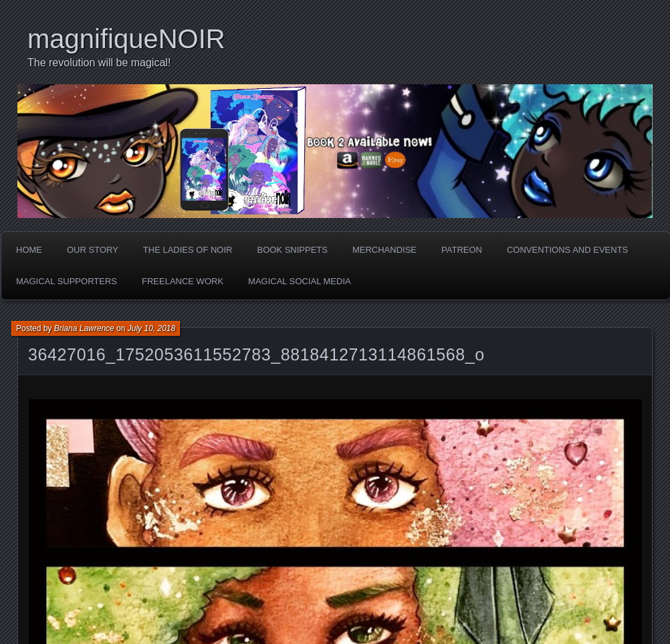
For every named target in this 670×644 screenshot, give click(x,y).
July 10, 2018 (151, 328)
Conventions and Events (567, 250)
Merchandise (384, 250)
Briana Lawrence (84, 328)
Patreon (462, 250)
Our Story (93, 250)
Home (29, 250)
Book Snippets (292, 250)
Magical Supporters (67, 281)
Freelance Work (183, 281)
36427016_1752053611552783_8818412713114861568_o (256, 354)
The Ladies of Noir (188, 250)
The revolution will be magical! (99, 63)
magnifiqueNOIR (126, 39)
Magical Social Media (300, 281)
